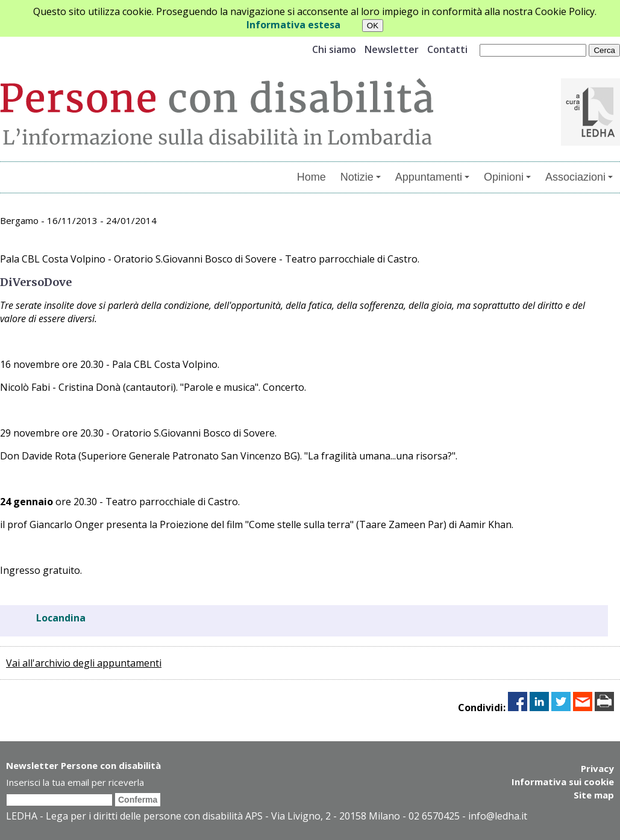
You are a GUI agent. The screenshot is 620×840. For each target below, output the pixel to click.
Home (312, 177)
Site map (594, 795)
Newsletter (392, 49)
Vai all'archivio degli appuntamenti (84, 663)
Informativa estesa (293, 25)
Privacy (597, 768)
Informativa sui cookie (563, 782)
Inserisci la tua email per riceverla (75, 782)
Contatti (447, 49)
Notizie (361, 177)
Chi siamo (334, 49)
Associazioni (579, 177)
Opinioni (507, 177)
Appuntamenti (432, 177)
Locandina (61, 618)
